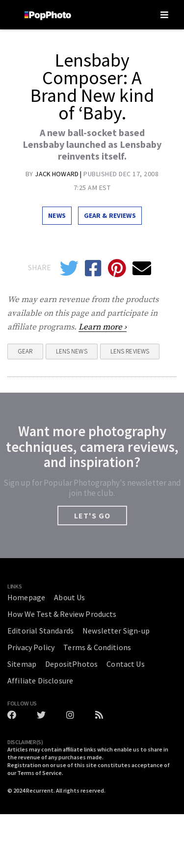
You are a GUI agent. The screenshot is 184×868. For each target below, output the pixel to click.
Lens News (72, 351)
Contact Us (126, 664)
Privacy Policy (31, 647)
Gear (25, 351)
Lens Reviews (130, 351)
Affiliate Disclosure (40, 680)
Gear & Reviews (110, 215)
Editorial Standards (40, 631)
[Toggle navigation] (164, 15)
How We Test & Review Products (62, 614)
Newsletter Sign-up (116, 631)
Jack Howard (57, 174)
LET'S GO (92, 516)
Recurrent (40, 790)
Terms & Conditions (97, 647)
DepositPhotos (71, 664)
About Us (69, 597)
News (57, 215)
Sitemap (22, 664)
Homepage (26, 597)
